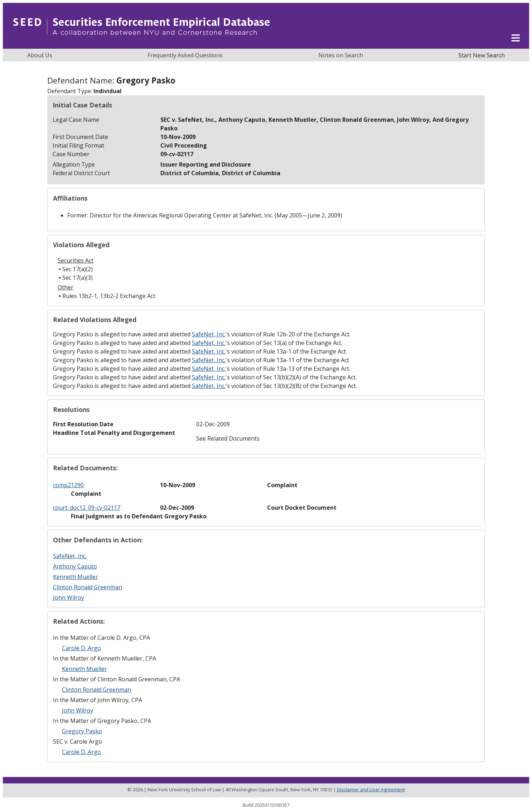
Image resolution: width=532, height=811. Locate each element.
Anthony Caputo (75, 566)
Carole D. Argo (81, 648)
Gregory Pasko (82, 731)
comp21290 (68, 485)
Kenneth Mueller (76, 577)
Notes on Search (341, 55)
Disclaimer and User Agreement (371, 790)
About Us (40, 55)
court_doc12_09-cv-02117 (87, 508)
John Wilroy (69, 598)
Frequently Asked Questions (185, 55)
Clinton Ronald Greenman (88, 587)
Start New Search (482, 55)
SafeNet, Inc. (209, 334)
